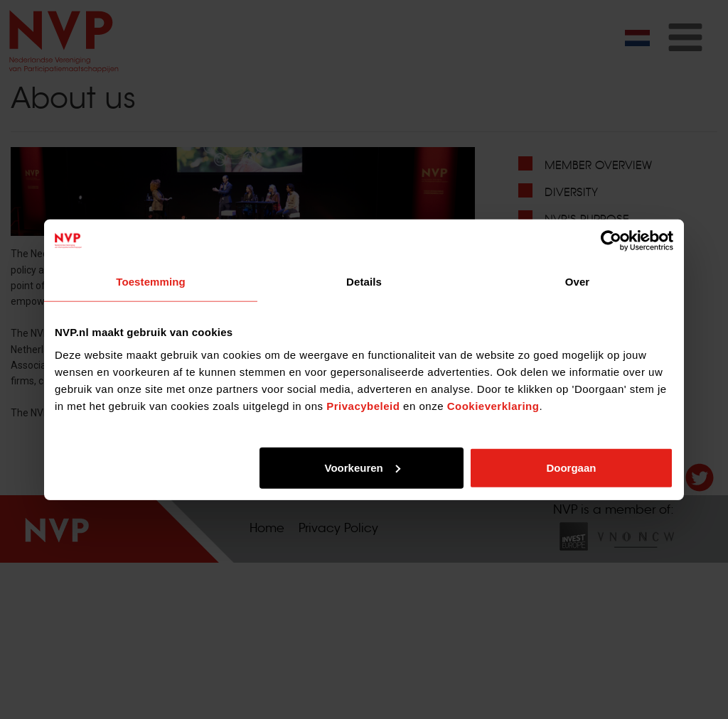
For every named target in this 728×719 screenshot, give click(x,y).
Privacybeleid (363, 405)
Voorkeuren (362, 467)
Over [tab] (578, 282)
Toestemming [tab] (151, 282)
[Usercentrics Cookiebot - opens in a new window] (611, 241)
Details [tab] (364, 282)
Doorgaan (571, 467)
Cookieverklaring (493, 405)
